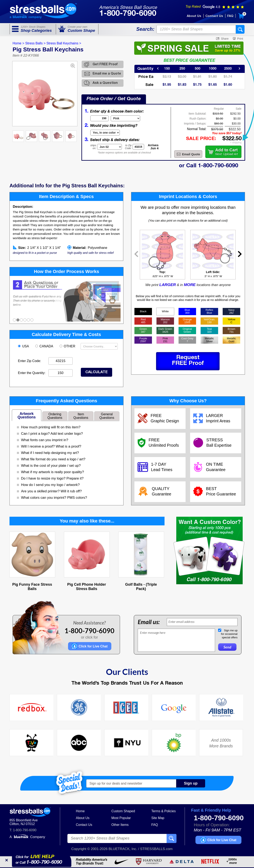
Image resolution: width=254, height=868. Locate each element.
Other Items (120, 825)
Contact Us (214, 16)
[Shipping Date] (109, 147)
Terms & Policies (163, 811)
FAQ (230, 16)
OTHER (68, 346)
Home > (18, 43)
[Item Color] (125, 118)
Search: (145, 29)
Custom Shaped (123, 811)
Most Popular (121, 818)
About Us (194, 16)
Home (80, 811)
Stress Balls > (35, 43)
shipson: (93, 147)
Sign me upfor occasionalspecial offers (229, 634)
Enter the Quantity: (32, 373)
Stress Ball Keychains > (64, 43)
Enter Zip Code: (29, 361)
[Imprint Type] (105, 133)
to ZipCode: (128, 147)
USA (24, 346)
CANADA (45, 346)
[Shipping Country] (99, 346)
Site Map (158, 818)
